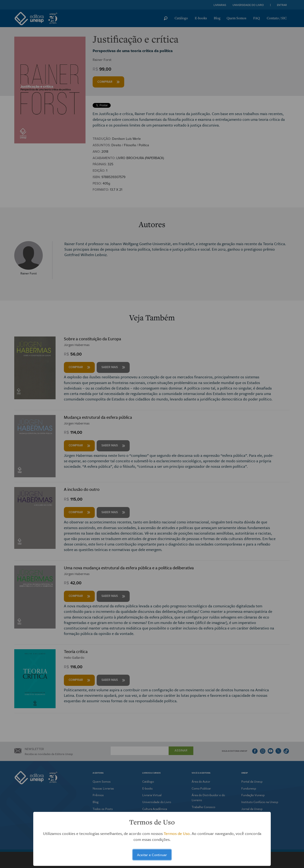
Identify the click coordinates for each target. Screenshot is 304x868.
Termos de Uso (177, 833)
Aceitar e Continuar (152, 855)
